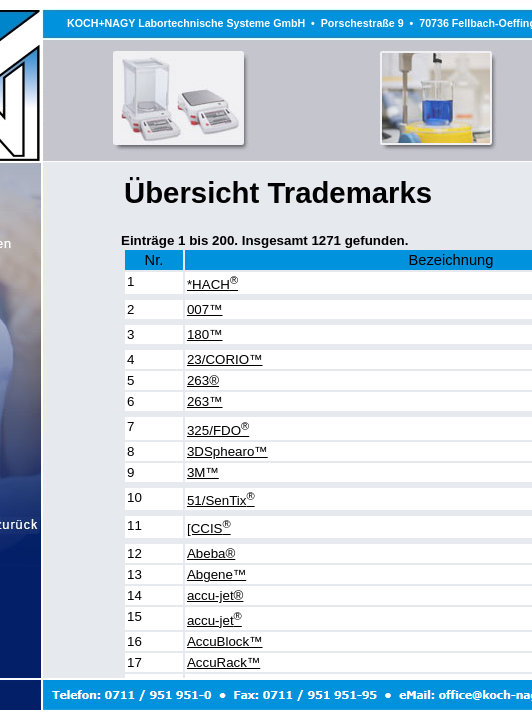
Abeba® (211, 553)
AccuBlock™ (225, 641)
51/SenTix (221, 500)
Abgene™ (216, 574)
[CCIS (209, 528)
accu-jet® (215, 595)
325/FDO (218, 430)
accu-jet (214, 620)
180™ (205, 334)
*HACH (212, 284)
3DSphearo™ (227, 451)
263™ (205, 401)
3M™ (203, 472)
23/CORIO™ (225, 359)
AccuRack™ (223, 662)
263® (203, 380)
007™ (205, 309)
